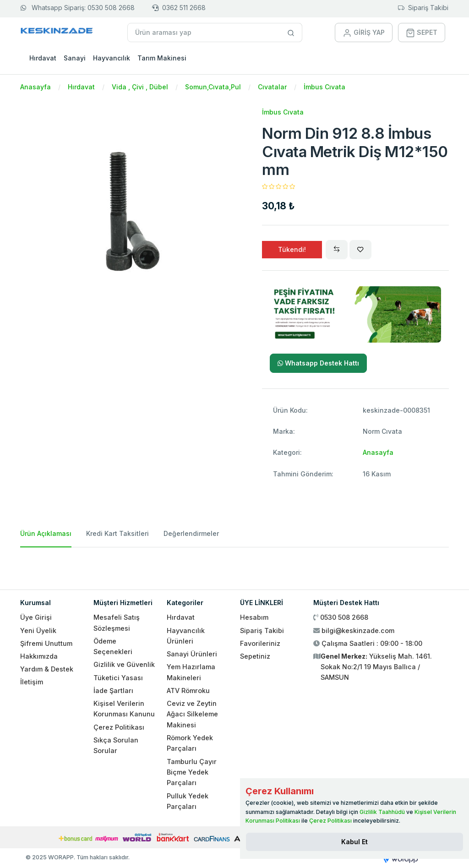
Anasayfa (35, 87)
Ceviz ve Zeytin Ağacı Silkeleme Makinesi (192, 714)
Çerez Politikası (119, 727)
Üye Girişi (36, 617)
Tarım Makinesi (162, 58)
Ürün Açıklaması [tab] (46, 533)
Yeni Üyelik (38, 631)
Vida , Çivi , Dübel (140, 87)
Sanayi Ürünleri (192, 654)
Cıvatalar (272, 87)
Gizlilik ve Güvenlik (124, 664)
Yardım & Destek (47, 669)
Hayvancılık (112, 58)
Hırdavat (43, 58)
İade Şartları (113, 691)
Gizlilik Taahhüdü (382, 812)
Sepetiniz (255, 656)
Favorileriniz (260, 643)
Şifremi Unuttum (46, 643)
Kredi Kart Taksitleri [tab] (117, 533)
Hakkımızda (39, 656)
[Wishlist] (360, 250)
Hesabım (254, 617)
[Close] (354, 842)
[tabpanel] (234, 565)
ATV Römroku (188, 691)
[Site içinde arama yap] (291, 33)
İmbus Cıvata (324, 87)
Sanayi (75, 58)
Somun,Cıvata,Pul (213, 87)
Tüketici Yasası (118, 678)
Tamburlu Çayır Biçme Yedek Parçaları (192, 772)
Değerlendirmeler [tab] (191, 533)
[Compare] (337, 250)
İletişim (32, 682)
